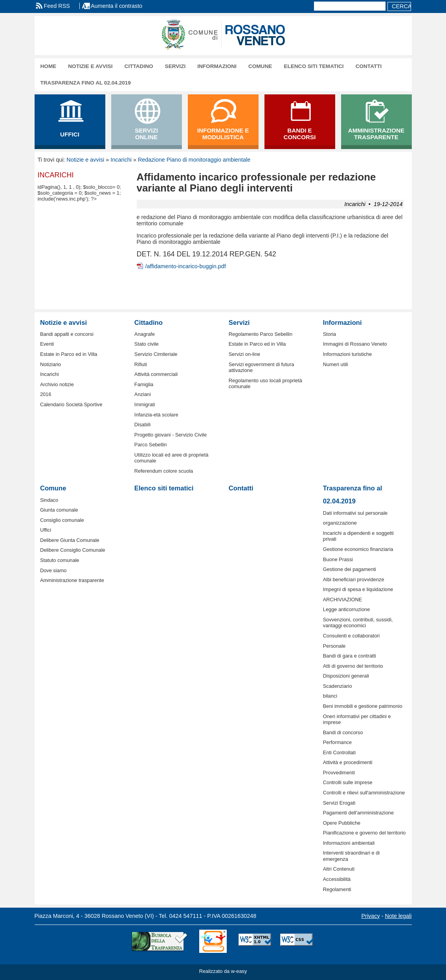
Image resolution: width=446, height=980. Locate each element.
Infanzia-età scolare (156, 415)
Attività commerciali (156, 374)
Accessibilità (337, 879)
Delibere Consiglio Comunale (73, 550)
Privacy (371, 916)
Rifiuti (141, 364)
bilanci (330, 696)
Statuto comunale (60, 560)
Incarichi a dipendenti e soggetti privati (358, 536)
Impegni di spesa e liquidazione (358, 589)
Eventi (47, 344)
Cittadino (139, 66)
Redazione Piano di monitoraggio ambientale (194, 160)
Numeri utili (336, 364)
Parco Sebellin (151, 445)
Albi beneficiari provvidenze (354, 579)
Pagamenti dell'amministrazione (358, 813)
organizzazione (340, 523)
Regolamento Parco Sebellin (261, 334)
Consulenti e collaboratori (351, 636)
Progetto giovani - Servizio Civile (171, 435)
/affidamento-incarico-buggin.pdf (186, 266)
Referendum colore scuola (164, 471)
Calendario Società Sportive (71, 404)
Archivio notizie (57, 384)
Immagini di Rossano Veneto (355, 344)
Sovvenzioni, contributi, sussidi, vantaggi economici (358, 623)
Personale (334, 646)
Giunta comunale (59, 510)
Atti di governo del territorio (353, 666)
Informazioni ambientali (349, 843)
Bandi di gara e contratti (350, 656)
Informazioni (217, 66)
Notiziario (50, 364)
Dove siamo (53, 570)
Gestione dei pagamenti (350, 569)
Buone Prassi (338, 559)
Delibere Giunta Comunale (70, 540)
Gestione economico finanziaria (358, 549)
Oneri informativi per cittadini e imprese (357, 719)
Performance (337, 742)
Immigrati (145, 404)
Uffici (46, 530)
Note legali (398, 916)
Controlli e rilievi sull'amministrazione (364, 793)
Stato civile (147, 344)
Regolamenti (337, 889)
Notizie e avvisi (90, 66)
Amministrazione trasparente (72, 580)
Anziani (143, 394)
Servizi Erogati (339, 803)
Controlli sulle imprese (348, 782)
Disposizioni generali (346, 676)
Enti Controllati (339, 752)
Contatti (369, 66)
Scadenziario (338, 686)
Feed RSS (57, 6)
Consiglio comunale (62, 520)
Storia (329, 334)
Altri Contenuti (339, 869)
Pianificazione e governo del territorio (364, 833)
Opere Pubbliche (342, 823)
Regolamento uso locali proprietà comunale (265, 383)
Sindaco (49, 500)
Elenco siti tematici (314, 66)
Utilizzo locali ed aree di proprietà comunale (172, 458)
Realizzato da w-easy (223, 971)
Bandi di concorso (343, 732)
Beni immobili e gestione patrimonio (363, 706)
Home (49, 66)
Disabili (142, 425)
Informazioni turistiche (347, 354)
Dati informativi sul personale (355, 513)
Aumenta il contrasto (117, 6)
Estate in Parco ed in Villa (69, 354)
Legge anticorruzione (347, 609)
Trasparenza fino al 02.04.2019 (86, 83)
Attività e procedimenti (348, 762)
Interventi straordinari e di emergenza (351, 856)
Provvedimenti (339, 773)
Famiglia (144, 384)
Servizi (175, 66)
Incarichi (121, 160)
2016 (46, 394)
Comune (260, 66)
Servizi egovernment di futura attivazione (261, 367)
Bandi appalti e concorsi (67, 334)
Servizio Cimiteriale (156, 354)
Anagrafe (145, 334)
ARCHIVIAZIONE (343, 600)
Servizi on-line (244, 354)
